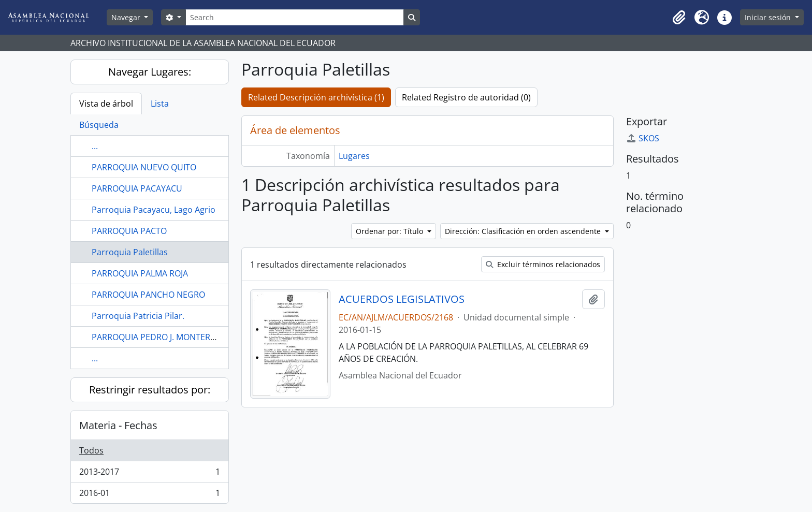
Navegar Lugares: (150, 72)
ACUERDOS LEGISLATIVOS (402, 299)
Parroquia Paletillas (130, 252)
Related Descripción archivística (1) (316, 97)
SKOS (643, 138)
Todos (91, 450)
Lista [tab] (160, 104)
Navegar (127, 17)
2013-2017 (149, 474)
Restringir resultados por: (150, 390)
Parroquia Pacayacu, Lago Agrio (154, 210)
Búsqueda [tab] (99, 125)
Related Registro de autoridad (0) (466, 97)
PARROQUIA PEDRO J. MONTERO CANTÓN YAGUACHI (193, 337)
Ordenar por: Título (390, 231)
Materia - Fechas (118, 425)
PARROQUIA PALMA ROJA (140, 273)
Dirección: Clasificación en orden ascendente (524, 231)
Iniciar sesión (769, 17)
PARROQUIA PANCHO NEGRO (148, 295)
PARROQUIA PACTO (129, 231)
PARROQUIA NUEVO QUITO (144, 167)
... (95, 146)
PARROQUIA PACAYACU (137, 188)
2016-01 (149, 495)
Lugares (354, 156)
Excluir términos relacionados (543, 264)
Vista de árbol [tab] (106, 104)
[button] (679, 18)
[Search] (295, 17)
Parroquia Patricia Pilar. (138, 316)
